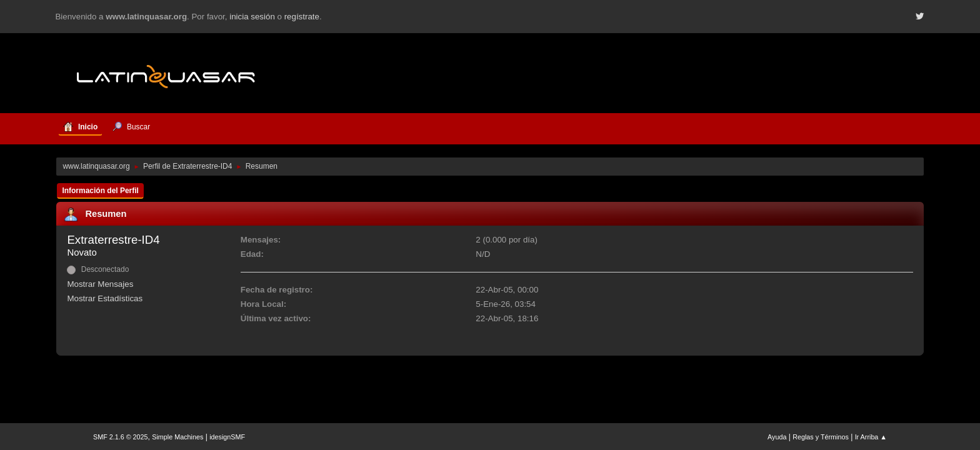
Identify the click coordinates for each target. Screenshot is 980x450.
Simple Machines (177, 437)
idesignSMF (227, 437)
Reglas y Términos (821, 437)
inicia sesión (252, 17)
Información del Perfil (100, 191)
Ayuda (777, 437)
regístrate (302, 17)
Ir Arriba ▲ (871, 437)
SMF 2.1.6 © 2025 (121, 437)
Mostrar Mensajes (100, 284)
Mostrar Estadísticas (105, 298)
